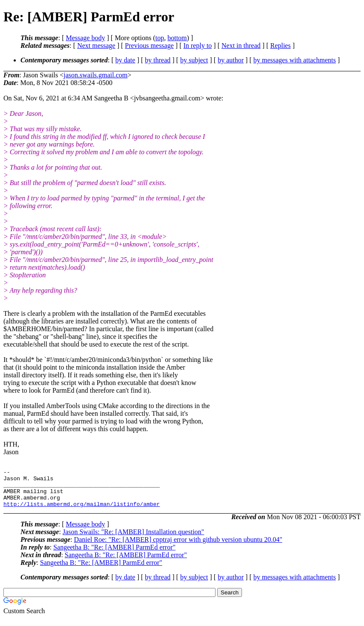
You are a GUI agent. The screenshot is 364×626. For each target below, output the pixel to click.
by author (231, 60)
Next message (96, 46)
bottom (177, 38)
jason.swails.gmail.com (96, 75)
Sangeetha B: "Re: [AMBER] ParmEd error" (114, 555)
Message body (85, 38)
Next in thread (241, 46)
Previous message (149, 46)
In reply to (198, 46)
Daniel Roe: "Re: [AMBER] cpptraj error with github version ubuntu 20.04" (178, 547)
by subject (194, 60)
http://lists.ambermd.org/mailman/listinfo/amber (82, 511)
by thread (158, 60)
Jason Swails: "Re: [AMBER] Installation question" (134, 539)
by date (125, 60)
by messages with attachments (295, 60)
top (160, 38)
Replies (280, 46)
